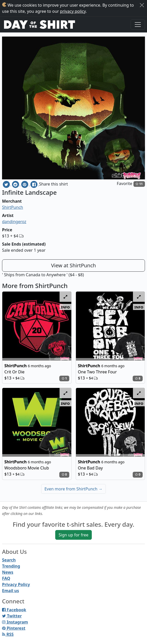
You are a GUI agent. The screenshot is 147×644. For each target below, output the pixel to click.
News (8, 572)
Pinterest (14, 628)
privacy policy (73, 11)
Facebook (14, 610)
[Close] (142, 5)
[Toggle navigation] (138, 25)
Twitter (12, 616)
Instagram (15, 622)
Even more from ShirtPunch (73, 489)
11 (139, 184)
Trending (11, 566)
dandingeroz (14, 222)
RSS (8, 634)
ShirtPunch (13, 207)
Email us (10, 591)
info (65, 307)
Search (9, 560)
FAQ (6, 578)
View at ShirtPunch (73, 265)
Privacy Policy (16, 584)
